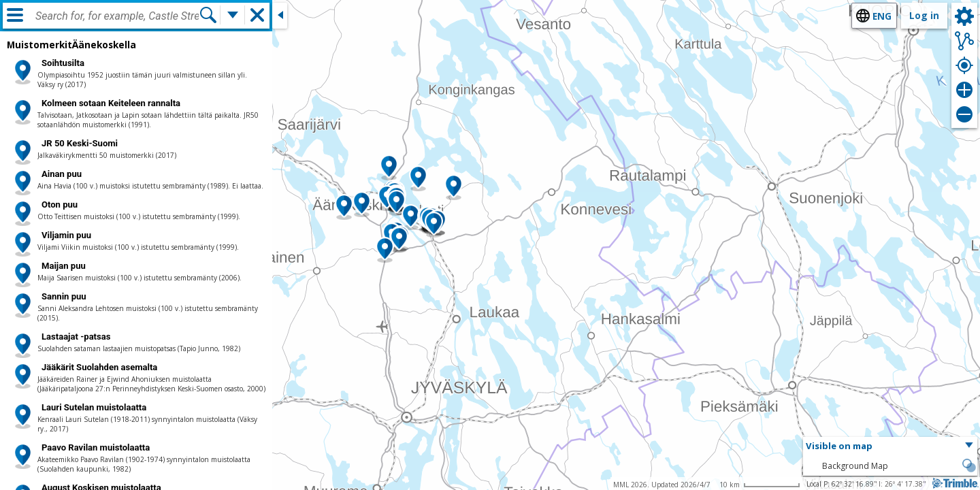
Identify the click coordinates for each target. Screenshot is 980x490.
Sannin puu (64, 296)
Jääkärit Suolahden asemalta (99, 367)
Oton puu (60, 205)
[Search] (208, 15)
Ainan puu (62, 174)
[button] (434, 225)
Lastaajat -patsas (76, 337)
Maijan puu (64, 266)
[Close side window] (280, 16)
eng (882, 16)
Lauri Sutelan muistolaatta (94, 407)
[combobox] (117, 16)
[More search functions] (233, 15)
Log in (924, 15)
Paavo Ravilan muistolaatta (96, 447)
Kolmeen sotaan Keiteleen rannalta (111, 103)
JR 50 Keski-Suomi (80, 143)
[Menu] (15, 15)
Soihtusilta (63, 63)
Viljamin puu (66, 235)
